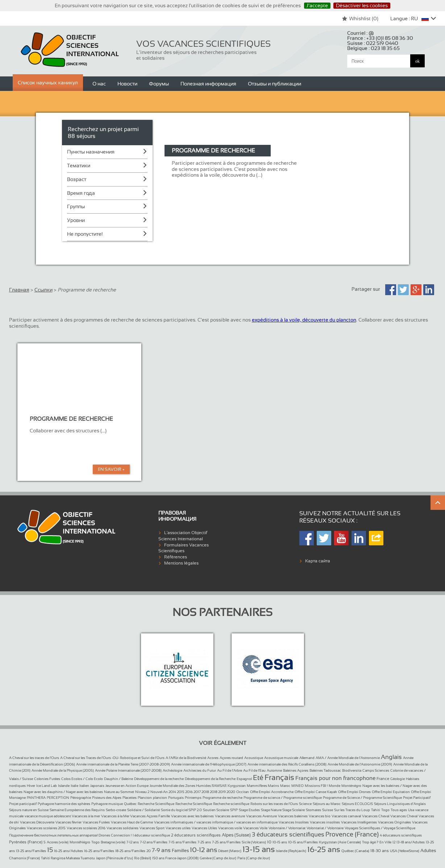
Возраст (77, 179)
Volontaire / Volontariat (287, 828)
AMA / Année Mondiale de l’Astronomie (348, 758)
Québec (130, 804)
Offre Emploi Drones (354, 792)
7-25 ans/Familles (226, 842)
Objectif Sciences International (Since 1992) (70, 50)
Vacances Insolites (294, 822)
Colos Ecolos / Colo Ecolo (82, 779)
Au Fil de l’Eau (254, 770)
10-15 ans (280, 842)
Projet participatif (23, 804)
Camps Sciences (376, 770)
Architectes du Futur (200, 770)
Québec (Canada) (355, 851)
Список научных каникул (48, 83)
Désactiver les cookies (362, 5)
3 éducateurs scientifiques (288, 835)
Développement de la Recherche (210, 779)
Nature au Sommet (119, 792)
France (383, 779)
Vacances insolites (325, 822)
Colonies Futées (47, 779)
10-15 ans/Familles (303, 842)
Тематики (79, 165)
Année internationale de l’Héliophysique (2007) (209, 764)
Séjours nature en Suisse (29, 810)
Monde (334, 786)
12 (394, 842)
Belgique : (373, 48)
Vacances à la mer (86, 816)
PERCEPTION (58, 798)
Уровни (76, 220)
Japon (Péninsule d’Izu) (115, 858)
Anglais (391, 757)
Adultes (428, 851)
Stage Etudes (249, 810)
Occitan (243, 792)
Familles (180, 851)
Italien (84, 786)
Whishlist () (360, 18)
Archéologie (172, 770)
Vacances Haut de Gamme (132, 822)
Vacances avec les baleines (192, 816)
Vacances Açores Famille (150, 816)
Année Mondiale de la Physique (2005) (63, 770)
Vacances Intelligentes (359, 822)
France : (380, 38)
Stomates (313, 810)
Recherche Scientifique (156, 804)
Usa (411, 810)
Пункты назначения (91, 152)
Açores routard (231, 758)
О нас (99, 84)
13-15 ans (259, 849)
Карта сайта (318, 561)
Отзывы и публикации (275, 84)
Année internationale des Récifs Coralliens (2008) (287, 764)
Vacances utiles (178, 828)
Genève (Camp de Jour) (218, 858)
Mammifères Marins (263, 786)
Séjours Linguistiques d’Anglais (400, 804)
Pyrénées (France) (26, 842)
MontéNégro (80, 842)
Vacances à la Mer (116, 816)
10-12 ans (203, 850)
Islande (64, 786)
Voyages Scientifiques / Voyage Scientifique (380, 828)
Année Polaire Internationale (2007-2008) (128, 770)
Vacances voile (230, 828)
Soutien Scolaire (216, 810)
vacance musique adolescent (48, 816)
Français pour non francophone (335, 778)
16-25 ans (324, 849)
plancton (160, 798)
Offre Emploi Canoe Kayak (316, 792)
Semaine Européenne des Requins (77, 810)
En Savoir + (111, 469)
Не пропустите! (85, 234)
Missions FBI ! (316, 786)
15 (50, 850)
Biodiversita (352, 770)
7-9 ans (161, 850)
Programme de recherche (222, 798)
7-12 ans (133, 842)
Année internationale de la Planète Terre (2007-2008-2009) (123, 764)
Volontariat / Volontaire (325, 828)
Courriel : (361, 33)
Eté (258, 777)
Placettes (130, 798)
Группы (76, 206)
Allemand (307, 758)
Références (176, 557)
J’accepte (317, 5)
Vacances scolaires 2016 (86, 828)
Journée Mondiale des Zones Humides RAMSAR (188, 786)
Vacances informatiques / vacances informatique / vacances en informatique (216, 822)
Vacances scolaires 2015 (46, 828)
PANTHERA (36, 798)
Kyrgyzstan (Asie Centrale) (340, 842)
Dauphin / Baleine (118, 779)
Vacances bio (320, 816)
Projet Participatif (417, 798)
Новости (127, 84)
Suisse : (373, 43)
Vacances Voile (255, 828)
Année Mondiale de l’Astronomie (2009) (360, 764)
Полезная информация (208, 84)
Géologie (398, 779)
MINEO (298, 786)
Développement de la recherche (159, 779)
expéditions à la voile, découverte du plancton (304, 320)
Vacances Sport (152, 828)
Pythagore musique (107, 804)
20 (149, 851)
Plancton (145, 798)
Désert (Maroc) (230, 851)
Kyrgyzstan (237, 786)
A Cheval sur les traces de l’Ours (34, 758)
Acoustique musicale (281, 758)
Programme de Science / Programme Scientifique (362, 798)
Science (305, 804)
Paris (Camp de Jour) (254, 858)
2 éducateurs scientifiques (196, 835)
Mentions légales (181, 563)
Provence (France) (352, 834)
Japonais (97, 786)
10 (269, 842)
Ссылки (43, 290)
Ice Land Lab (47, 786)
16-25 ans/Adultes (68, 851)
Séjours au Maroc (327, 804)
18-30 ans (380, 851)
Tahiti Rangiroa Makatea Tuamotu (68, 858)
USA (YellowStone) (405, 851)
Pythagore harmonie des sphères (64, 804)
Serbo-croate (116, 810)
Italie (74, 786)
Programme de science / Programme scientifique (283, 798)
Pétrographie (81, 798)
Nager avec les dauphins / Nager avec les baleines (63, 792)
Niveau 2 (142, 792)
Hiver (31, 786)
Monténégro (351, 786)
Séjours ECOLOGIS (357, 804)
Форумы (159, 84)
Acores (213, 758)
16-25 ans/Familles (99, 851)
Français (279, 777)
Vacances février (68, 822)
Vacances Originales (394, 822)
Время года (81, 193)
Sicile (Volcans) (254, 842)
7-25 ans (204, 842)
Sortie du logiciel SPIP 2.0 (181, 810)
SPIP (234, 810)
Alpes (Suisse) (236, 835)
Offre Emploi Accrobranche (272, 792)
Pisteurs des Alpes (107, 798)
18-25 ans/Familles (130, 851)
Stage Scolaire (294, 810)
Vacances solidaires (122, 828)
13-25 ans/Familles (31, 851)
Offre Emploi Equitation (391, 792)
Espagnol (244, 779)
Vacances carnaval (346, 816)
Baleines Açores (296, 770)
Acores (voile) (58, 842)
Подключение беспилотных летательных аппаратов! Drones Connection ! (70, 835)
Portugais (176, 798)
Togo (385, 810)
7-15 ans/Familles (182, 842)
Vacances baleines (293, 816)
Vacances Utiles (204, 828)
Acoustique (254, 758)
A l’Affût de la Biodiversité (186, 758)
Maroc (285, 786)
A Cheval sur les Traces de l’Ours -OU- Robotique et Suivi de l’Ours (112, 758)
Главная (19, 290)
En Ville (385, 842)
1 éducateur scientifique (151, 835)
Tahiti (376, 810)
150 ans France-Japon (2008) (175, 858)
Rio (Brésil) (143, 858)
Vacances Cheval (376, 816)
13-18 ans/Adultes (411, 842)
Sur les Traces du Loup (352, 810)
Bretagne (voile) (113, 842)
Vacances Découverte (37, 822)
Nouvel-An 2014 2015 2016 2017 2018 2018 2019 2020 (193, 792)
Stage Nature (272, 810)
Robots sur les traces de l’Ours (274, 804)
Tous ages (399, 810)
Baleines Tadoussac (325, 770)
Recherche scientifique (231, 804)
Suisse (328, 810)
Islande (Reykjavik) (291, 851)
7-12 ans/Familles (154, 842)
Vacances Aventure (261, 816)
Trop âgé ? (370, 842)
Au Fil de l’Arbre (230, 770)
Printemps (193, 798)
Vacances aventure (230, 816)
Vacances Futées (96, 822)
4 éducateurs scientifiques (401, 835)
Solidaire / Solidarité (144, 810)
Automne (274, 770)
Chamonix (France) (24, 858)
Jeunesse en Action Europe (127, 786)
